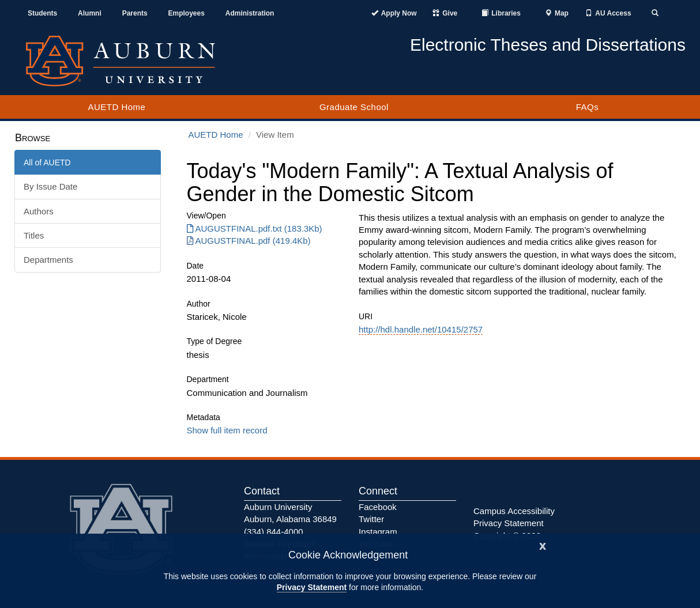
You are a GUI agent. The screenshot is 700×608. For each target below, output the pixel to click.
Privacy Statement (312, 587)
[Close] (543, 545)
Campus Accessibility (514, 511)
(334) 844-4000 (274, 532)
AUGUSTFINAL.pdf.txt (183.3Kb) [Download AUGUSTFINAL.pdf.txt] (255, 229)
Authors (39, 211)
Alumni (90, 13)
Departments (48, 260)
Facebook (378, 507)
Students (42, 13)
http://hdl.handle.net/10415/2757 (421, 329)
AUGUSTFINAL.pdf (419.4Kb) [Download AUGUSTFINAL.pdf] (249, 241)
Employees (187, 13)
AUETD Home (116, 107)
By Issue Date (50, 186)
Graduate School (354, 107)
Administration (250, 13)
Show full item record (227, 430)
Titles (34, 235)
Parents (135, 13)
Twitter (371, 519)
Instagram (378, 532)
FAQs (588, 107)
